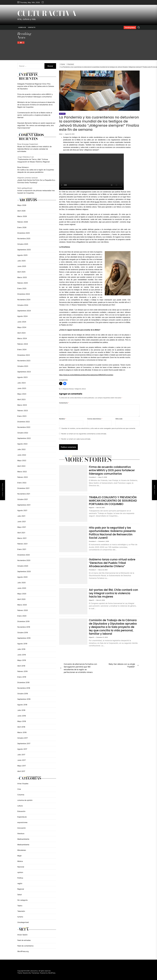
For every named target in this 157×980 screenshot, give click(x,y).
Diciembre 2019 (23, 621)
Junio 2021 (22, 522)
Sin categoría (22, 900)
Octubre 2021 (23, 499)
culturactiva (47, 13)
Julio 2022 (21, 449)
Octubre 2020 (23, 566)
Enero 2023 (22, 416)
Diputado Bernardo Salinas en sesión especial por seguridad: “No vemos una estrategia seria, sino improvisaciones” (36, 125)
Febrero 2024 (23, 344)
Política (20, 878)
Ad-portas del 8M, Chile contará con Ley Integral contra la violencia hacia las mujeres (112, 595)
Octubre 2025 (23, 244)
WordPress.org (23, 951)
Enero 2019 (22, 677)
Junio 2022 (22, 455)
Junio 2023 (22, 388)
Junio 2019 (22, 655)
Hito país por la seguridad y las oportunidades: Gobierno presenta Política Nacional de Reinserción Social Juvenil (111, 534)
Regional (21, 889)
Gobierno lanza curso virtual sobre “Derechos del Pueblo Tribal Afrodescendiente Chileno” (113, 564)
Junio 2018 (22, 716)
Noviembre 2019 (24, 627)
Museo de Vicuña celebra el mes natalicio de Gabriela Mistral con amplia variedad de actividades (34, 149)
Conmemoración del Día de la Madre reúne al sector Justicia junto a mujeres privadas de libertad (35, 115)
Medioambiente (23, 839)
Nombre (63, 419)
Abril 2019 (21, 666)
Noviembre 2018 (24, 688)
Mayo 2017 (22, 766)
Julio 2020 (21, 583)
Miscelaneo (22, 850)
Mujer (19, 856)
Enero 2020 (22, 616)
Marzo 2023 (22, 405)
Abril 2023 (21, 399)
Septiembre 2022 (24, 438)
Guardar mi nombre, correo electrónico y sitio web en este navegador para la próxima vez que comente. (99, 428)
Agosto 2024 (22, 316)
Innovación (22, 828)
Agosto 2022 (22, 444)
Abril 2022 (21, 466)
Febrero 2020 (23, 610)
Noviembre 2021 (24, 494)
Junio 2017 (22, 760)
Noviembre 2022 (24, 427)
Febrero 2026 (23, 222)
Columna (21, 795)
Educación (21, 811)
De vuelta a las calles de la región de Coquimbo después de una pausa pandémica (36, 171)
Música (20, 861)
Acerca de (22, 27)
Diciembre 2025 (24, 233)
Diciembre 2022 (24, 422)
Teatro (20, 906)
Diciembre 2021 (23, 488)
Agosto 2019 (22, 644)
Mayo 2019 (22, 660)
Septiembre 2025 (24, 250)
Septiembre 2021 (24, 505)
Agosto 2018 (22, 705)
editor (61, 134)
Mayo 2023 (22, 394)
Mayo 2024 (22, 327)
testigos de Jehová (80, 389)
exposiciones (22, 822)
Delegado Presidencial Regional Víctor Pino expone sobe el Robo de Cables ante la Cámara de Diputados (36, 86)
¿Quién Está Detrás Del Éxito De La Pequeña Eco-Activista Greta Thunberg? (36, 181)
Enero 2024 (22, 350)
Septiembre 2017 (24, 744)
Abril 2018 (21, 727)
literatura (21, 833)
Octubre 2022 (23, 433)
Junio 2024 (22, 322)
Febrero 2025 (23, 283)
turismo (20, 917)
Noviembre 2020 (24, 560)
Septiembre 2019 (24, 638)
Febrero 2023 (23, 411)
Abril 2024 (21, 333)
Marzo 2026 (22, 216)
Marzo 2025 (22, 277)
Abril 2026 (21, 211)
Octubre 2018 (23, 694)
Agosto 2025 (22, 255)
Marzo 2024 (22, 338)
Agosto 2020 (22, 577)
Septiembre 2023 (24, 372)
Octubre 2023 (23, 366)
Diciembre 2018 (23, 682)
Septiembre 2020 (24, 571)
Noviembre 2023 (24, 361)
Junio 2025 (22, 266)
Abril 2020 (21, 599)
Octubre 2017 (23, 738)
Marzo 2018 (22, 732)
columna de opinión (25, 800)
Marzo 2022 (22, 472)
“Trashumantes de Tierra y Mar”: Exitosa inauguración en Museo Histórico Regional (33, 161)
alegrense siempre (68, 389)
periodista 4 (92, 477)
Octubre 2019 (23, 633)
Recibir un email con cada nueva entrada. (76, 439)
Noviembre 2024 (24, 300)
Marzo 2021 (22, 538)
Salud (19, 895)
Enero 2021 (22, 549)
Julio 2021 (21, 516)
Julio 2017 (21, 755)
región (20, 883)
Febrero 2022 (23, 477)
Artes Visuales (23, 784)
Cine (19, 789)
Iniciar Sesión (22, 935)
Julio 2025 (21, 261)
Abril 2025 (21, 272)
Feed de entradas (24, 940)
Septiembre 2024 (24, 311)
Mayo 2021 (22, 527)
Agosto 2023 (22, 377)
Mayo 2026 (22, 205)
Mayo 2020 (22, 594)
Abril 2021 (21, 533)
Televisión (21, 911)
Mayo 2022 (22, 460)
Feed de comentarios (25, 946)
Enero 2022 (22, 483)
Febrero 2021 (22, 544)
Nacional (21, 867)
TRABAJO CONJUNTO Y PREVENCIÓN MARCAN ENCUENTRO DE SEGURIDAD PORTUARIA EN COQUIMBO (113, 502)
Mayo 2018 (22, 721)
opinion (20, 872)
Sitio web (119, 419)
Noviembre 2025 (24, 239)
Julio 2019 (21, 649)
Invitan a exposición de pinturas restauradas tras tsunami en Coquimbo (36, 192)
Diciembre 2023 (24, 355)
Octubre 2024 (23, 305)
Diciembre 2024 (24, 294)
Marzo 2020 (22, 605)
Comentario (64, 403)
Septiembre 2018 (24, 699)
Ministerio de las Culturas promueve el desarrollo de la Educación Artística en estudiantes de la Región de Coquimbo (36, 105)
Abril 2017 (21, 771)
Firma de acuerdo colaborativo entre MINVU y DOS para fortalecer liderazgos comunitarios (113, 470)
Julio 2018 (21, 710)
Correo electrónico (95, 419)
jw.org (97, 202)
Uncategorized (23, 922)
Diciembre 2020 (24, 555)
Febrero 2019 (22, 671)
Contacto (32, 27)
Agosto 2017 (22, 749)
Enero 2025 (22, 288)
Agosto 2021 (22, 510)
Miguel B (91, 511)
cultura (20, 806)
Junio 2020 (22, 588)
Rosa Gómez (22, 167)
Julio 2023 (21, 383)
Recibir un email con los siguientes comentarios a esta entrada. (84, 434)
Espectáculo (22, 817)
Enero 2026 (22, 227)
